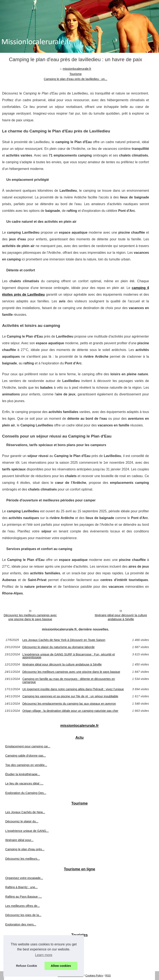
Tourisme (75, 74)
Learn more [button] (44, 955)
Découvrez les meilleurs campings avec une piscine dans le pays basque (30, 617)
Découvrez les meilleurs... (23, 859)
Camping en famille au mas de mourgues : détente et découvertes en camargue (69, 680)
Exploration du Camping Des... (26, 793)
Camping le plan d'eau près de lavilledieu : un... (76, 79)
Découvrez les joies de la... (23, 915)
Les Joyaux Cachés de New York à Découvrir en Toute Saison (64, 640)
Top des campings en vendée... (26, 765)
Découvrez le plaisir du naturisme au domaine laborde (58, 647)
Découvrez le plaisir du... (22, 821)
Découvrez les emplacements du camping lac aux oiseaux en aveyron (69, 704)
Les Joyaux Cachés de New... (25, 812)
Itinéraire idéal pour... (19, 840)
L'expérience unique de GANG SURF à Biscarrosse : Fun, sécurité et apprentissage (68, 656)
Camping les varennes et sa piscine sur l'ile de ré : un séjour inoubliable (70, 696)
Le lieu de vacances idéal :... (24, 783)
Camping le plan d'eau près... (25, 849)
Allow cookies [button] (61, 966)
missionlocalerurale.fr (77, 69)
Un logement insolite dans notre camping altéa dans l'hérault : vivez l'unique (73, 689)
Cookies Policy (94, 975)
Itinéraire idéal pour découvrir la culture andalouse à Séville (121, 617)
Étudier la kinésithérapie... (23, 774)
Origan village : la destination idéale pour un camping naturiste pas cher (70, 711)
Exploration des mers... (21, 924)
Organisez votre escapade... (24, 878)
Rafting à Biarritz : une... (21, 887)
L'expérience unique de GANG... (27, 831)
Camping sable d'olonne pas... (26, 756)
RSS (108, 975)
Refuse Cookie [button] (26, 966)
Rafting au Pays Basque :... (24, 897)
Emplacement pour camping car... (28, 746)
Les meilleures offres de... (23, 906)
